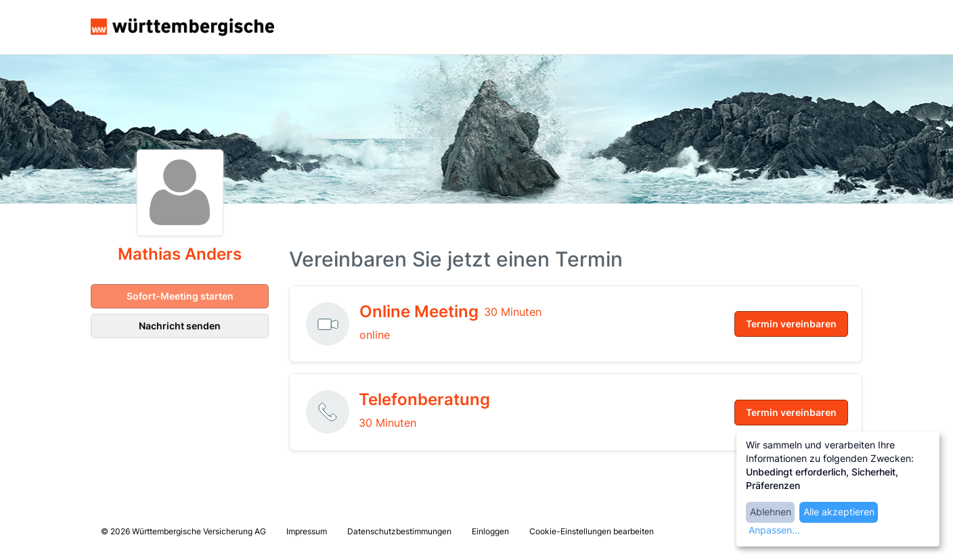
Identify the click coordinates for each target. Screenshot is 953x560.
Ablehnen (771, 512)
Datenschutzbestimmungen (399, 531)
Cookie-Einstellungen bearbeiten (592, 531)
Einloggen (490, 531)
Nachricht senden (180, 326)
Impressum (307, 531)
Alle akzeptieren (839, 512)
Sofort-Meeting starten (180, 296)
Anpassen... (774, 530)
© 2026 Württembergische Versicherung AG (183, 531)
